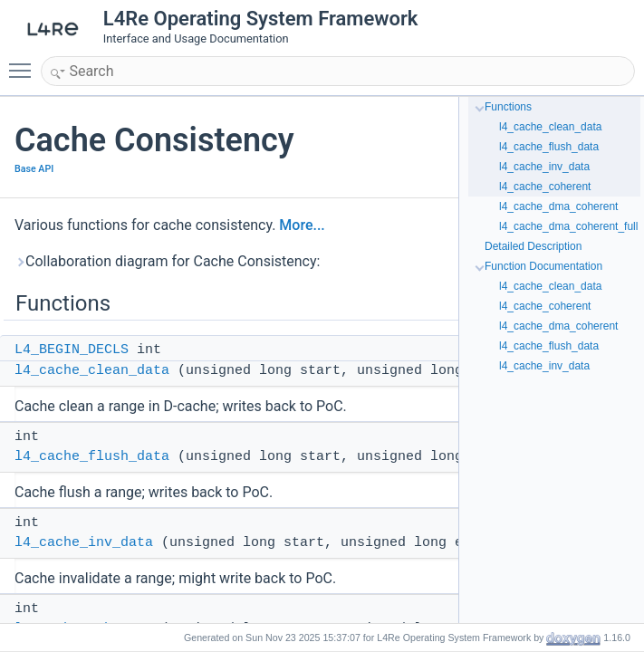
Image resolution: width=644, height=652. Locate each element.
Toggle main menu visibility (24, 62)
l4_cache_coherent (545, 187)
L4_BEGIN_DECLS (72, 350)
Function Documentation (543, 266)
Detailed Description (533, 246)
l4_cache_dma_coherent (558, 206)
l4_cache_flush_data (92, 457)
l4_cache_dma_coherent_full (568, 226)
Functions (508, 107)
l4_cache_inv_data (84, 543)
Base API (34, 169)
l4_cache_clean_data (92, 371)
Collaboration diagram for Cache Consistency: (167, 261)
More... (302, 225)
